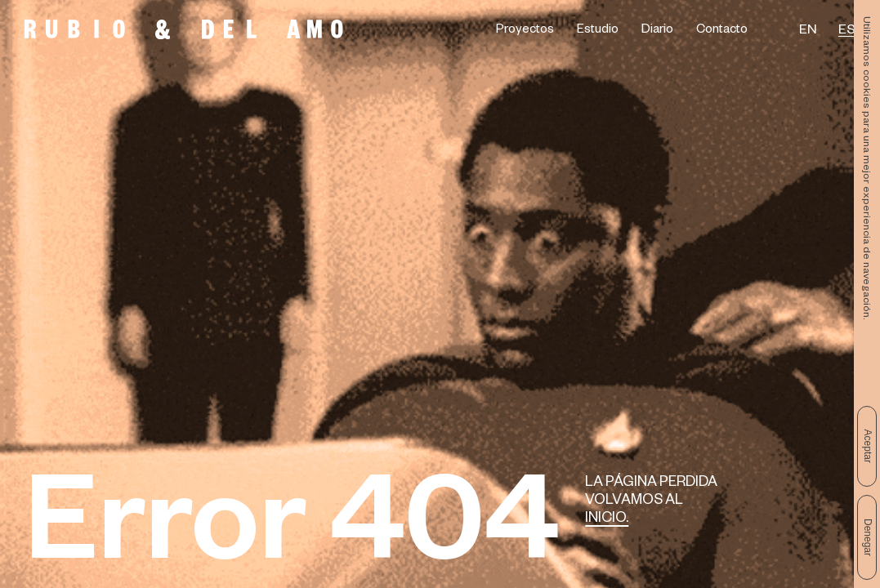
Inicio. (607, 520)
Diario (657, 31)
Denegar (868, 537)
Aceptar (868, 446)
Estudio (598, 31)
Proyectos (525, 31)
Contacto (722, 31)
